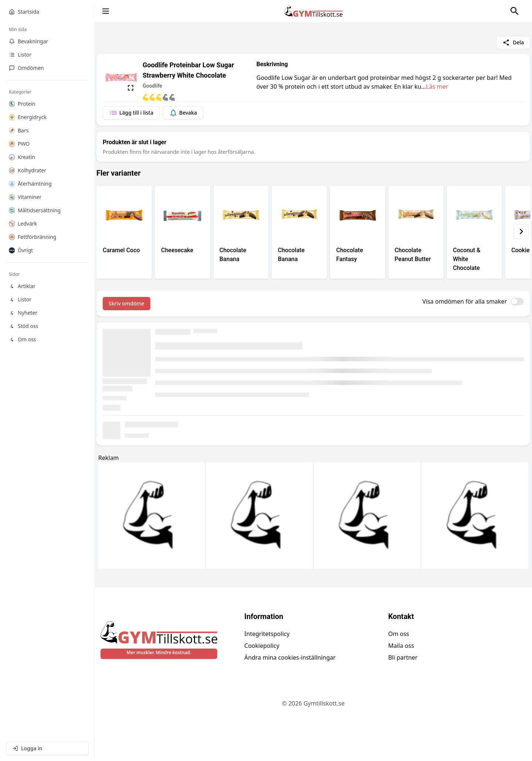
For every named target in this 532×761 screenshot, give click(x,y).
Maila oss (401, 646)
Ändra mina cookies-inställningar (290, 657)
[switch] (517, 301)
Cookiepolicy (262, 646)
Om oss (399, 634)
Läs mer (437, 87)
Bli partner (403, 657)
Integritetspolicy (267, 634)
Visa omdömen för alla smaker (465, 301)
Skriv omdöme (127, 303)
